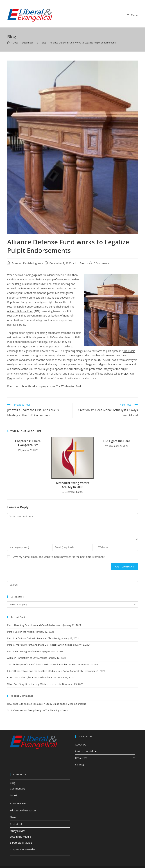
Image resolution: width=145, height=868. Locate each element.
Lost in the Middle (86, 751)
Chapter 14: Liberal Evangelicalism (28, 443)
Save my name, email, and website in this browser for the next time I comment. (59, 557)
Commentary (18, 789)
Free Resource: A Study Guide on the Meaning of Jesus (57, 704)
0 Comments (101, 263)
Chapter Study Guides (23, 849)
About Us (81, 745)
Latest (13, 795)
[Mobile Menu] (132, 15)
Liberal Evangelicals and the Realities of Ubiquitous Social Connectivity (45, 671)
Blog (83, 263)
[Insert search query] (72, 585)
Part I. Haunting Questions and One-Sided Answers (35, 625)
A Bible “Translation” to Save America (27, 658)
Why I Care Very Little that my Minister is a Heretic (34, 684)
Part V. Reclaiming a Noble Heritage (26, 651)
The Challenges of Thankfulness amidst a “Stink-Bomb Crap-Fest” (42, 664)
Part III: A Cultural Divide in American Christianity (34, 638)
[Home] (8, 43)
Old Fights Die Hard (117, 441)
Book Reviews (18, 803)
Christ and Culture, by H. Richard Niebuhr (30, 677)
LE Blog (80, 765)
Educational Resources (23, 810)
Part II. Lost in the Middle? (21, 632)
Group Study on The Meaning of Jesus (48, 710)
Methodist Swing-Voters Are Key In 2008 (72, 485)
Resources (105, 758)
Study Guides (18, 831)
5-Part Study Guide (21, 843)
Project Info (17, 824)
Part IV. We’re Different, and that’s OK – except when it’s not (39, 645)
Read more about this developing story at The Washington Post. (44, 386)
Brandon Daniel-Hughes (26, 263)
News (13, 817)
